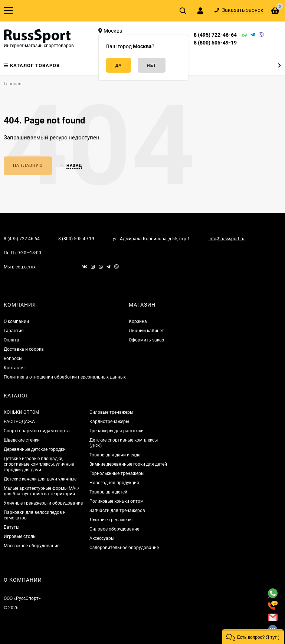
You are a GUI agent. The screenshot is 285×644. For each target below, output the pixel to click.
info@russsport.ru (227, 239)
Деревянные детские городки (35, 449)
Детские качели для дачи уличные (40, 479)
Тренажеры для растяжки (117, 431)
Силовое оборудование (114, 529)
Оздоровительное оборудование (124, 548)
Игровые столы (20, 536)
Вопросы (13, 359)
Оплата (12, 340)
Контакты (14, 368)
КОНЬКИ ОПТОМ (21, 412)
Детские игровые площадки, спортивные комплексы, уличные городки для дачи (39, 464)
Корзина (138, 321)
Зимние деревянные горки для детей (128, 464)
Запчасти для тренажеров (117, 511)
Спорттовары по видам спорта (37, 431)
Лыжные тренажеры (111, 520)
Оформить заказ (146, 340)
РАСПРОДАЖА (19, 422)
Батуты (12, 527)
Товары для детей (108, 492)
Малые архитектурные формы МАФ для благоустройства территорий (41, 491)
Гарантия (14, 331)
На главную (28, 166)
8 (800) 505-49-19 (215, 43)
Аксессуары (102, 538)
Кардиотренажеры (109, 422)
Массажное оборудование (32, 546)
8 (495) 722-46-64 (215, 35)
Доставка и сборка (24, 349)
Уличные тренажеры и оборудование (43, 503)
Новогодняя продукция (114, 483)
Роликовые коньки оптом (117, 501)
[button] (253, 637)
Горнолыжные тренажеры (117, 473)
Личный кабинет (146, 331)
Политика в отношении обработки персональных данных (65, 377)
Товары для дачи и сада (115, 455)
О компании (16, 321)
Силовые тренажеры (111, 412)
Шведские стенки (22, 440)
